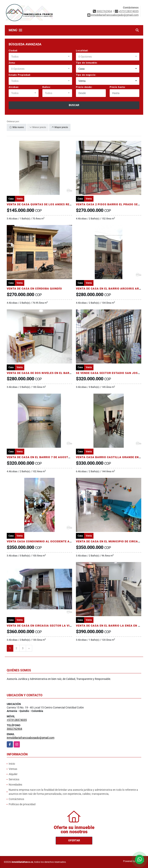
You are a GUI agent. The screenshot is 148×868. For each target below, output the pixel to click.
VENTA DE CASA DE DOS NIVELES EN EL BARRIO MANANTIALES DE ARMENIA (61, 373)
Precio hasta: (118, 87)
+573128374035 (129, 11)
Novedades (15, 785)
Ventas (13, 769)
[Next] (29, 648)
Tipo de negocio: (86, 75)
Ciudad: (13, 51)
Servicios (14, 779)
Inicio (12, 764)
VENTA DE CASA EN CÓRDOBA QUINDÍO (34, 289)
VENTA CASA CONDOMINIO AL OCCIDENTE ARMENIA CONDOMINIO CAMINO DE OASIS (67, 541)
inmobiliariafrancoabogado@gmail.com (31, 738)
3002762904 (104, 11)
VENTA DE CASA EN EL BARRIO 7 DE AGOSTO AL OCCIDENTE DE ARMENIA (59, 457)
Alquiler (13, 774)
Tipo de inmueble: (87, 63)
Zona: (12, 63)
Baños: (47, 87)
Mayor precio (60, 127)
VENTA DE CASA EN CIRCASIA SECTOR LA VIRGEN (42, 626)
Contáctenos (16, 799)
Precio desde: (84, 87)
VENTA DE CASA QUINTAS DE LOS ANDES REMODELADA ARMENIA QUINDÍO (60, 204)
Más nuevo (17, 127)
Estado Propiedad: (20, 75)
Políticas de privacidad (22, 804)
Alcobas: (14, 87)
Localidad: (82, 51)
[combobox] (40, 57)
